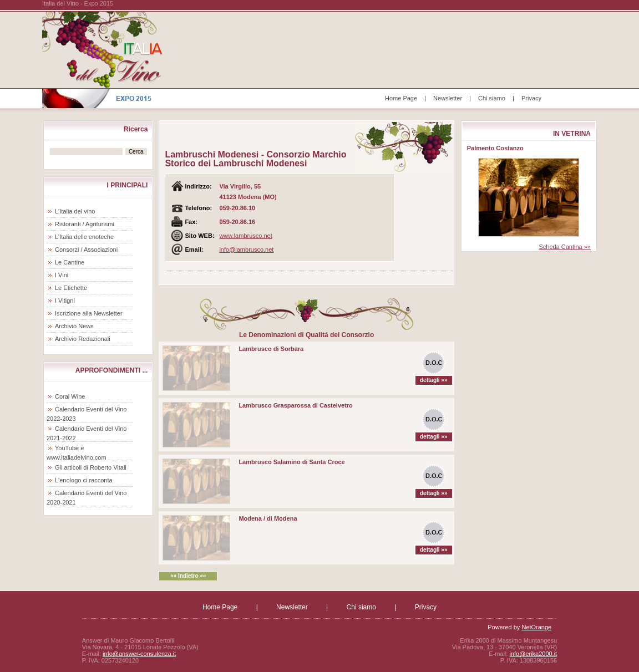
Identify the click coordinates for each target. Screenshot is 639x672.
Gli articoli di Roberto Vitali (91, 467)
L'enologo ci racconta (84, 480)
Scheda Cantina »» (565, 247)
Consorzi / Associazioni (86, 250)
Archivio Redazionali (83, 339)
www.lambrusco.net (245, 236)
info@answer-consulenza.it (139, 654)
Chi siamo (492, 98)
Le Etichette (71, 288)
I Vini (62, 275)
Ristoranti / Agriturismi (85, 224)
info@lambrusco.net (246, 250)
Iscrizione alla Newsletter (89, 313)
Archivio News (74, 326)
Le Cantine (70, 262)
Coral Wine (70, 396)
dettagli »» (433, 380)
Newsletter (448, 98)
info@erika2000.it (533, 654)
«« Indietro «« (188, 576)
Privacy (531, 98)
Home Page (401, 98)
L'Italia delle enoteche (84, 237)
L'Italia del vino (75, 211)
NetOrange (536, 627)
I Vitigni (65, 301)
